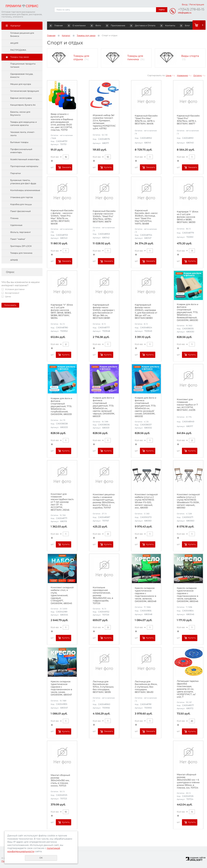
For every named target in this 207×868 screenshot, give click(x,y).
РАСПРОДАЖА (18, 50)
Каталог (66, 35)
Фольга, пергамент (21, 232)
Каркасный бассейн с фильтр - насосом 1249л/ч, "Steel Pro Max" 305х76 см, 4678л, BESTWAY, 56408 (62, 217)
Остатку (198, 76)
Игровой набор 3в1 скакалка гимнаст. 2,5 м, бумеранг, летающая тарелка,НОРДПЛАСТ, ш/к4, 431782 (104, 122)
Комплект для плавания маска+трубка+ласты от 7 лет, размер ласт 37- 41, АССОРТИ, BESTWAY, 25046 (62, 502)
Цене (169, 76)
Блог (180, 25)
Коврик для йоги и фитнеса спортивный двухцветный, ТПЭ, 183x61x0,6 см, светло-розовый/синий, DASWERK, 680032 (145, 407)
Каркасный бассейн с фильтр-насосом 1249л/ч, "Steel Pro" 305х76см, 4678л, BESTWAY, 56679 (104, 216)
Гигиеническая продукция (25, 91)
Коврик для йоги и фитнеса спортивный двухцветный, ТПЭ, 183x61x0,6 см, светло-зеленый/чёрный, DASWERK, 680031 (104, 407)
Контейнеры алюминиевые (25, 190)
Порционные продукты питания (23, 65)
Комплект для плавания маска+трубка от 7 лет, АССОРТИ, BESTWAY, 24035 (187, 405)
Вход (185, 4)
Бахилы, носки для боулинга (20, 114)
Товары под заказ (20, 57)
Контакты (163, 25)
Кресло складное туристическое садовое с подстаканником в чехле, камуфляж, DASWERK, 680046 (188, 595)
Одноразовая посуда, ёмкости (22, 76)
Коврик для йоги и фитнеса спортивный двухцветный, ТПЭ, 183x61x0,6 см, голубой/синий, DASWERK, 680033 (61, 406)
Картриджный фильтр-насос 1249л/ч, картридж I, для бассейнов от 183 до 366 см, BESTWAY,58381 (104, 312)
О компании (78, 25)
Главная (57, 25)
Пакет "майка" (18, 239)
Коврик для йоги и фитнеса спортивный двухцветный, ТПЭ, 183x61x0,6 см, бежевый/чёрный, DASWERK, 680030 (188, 312)
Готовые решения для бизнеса (22, 35)
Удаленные (16, 225)
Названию (182, 76)
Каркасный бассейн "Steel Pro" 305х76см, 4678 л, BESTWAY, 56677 (188, 120)
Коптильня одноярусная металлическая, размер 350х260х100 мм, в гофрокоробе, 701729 (103, 596)
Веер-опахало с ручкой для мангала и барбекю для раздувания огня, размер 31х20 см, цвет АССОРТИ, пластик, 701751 (62, 122)
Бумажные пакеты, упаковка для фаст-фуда (23, 182)
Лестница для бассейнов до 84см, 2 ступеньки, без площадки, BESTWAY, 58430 (146, 687)
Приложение (118, 25)
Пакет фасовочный (21, 211)
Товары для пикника (21, 253)
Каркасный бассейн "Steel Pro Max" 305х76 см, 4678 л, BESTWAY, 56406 (146, 120)
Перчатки (16, 173)
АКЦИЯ (14, 43)
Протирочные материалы (24, 166)
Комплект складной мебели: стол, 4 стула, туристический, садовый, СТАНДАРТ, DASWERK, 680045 (62, 596)
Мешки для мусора (21, 84)
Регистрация (197, 4)
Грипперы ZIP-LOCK (21, 246)
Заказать (67, 167)
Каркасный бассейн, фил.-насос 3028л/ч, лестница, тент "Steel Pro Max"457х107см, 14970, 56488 (146, 217)
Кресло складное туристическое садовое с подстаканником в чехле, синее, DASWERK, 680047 (61, 688)
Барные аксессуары (21, 98)
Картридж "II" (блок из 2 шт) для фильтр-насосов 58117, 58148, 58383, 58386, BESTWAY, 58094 (62, 312)
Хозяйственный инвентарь (25, 159)
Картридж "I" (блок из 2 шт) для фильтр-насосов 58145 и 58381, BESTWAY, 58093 (188, 217)
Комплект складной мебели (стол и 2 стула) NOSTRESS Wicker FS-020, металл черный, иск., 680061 (146, 501)
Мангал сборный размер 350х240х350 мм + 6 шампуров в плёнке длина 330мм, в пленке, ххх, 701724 (188, 781)
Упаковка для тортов (22, 197)
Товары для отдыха (81, 58)
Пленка (14, 218)
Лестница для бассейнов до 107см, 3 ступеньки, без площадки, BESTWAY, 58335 (103, 687)
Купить (108, 167)
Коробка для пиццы (21, 204)
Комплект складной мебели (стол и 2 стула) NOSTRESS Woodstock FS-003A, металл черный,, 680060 (188, 501)
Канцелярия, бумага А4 (23, 105)
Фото (94, 25)
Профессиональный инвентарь (21, 151)
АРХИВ (14, 260)
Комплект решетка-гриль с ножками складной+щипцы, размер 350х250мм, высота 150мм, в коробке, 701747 (104, 501)
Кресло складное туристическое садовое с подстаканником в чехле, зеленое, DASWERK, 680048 (146, 595)
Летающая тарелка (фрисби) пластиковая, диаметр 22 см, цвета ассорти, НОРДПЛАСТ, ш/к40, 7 (188, 689)
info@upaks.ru (185, 13)
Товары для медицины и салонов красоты (24, 124)
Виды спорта (190, 56)
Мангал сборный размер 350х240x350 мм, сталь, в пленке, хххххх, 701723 (60, 780)
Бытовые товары (19, 142)
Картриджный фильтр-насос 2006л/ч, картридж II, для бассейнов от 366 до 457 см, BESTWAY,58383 (146, 312)
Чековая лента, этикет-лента (23, 134)
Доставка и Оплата (142, 25)
